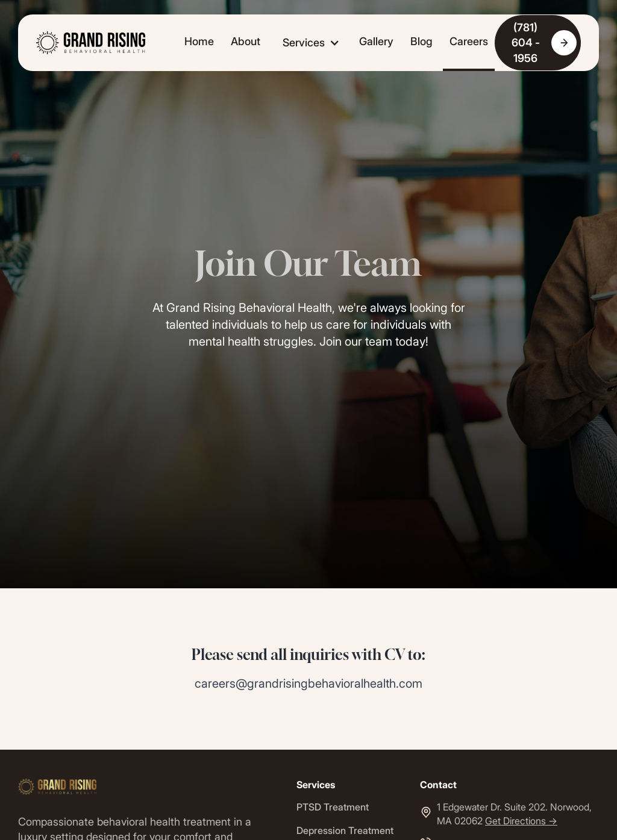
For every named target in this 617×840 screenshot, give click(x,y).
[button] (310, 43)
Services (304, 42)
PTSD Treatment (333, 807)
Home (199, 41)
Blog (421, 41)
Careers (469, 41)
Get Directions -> (521, 821)
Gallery (376, 41)
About (246, 41)
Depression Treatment (345, 830)
